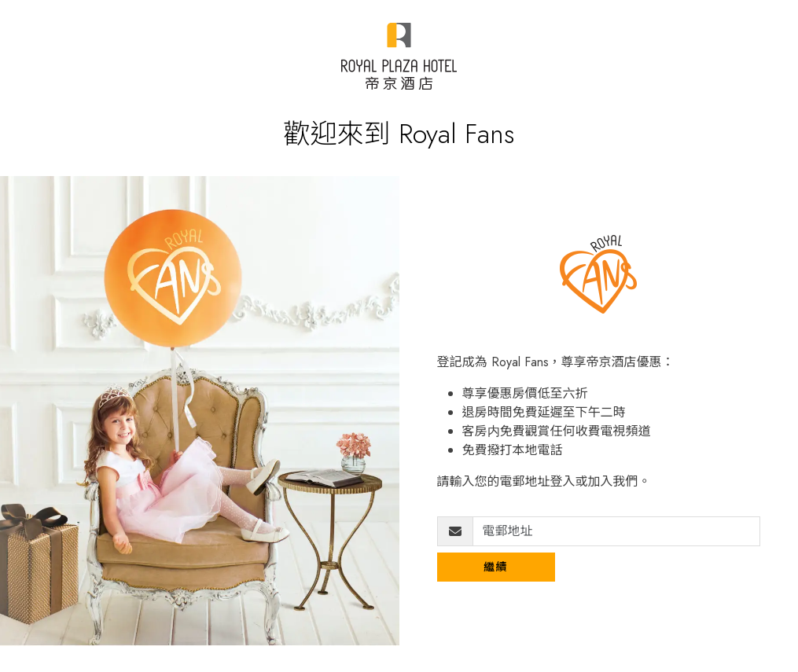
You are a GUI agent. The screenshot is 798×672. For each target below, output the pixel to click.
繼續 (496, 567)
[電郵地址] (617, 531)
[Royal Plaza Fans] (399, 56)
